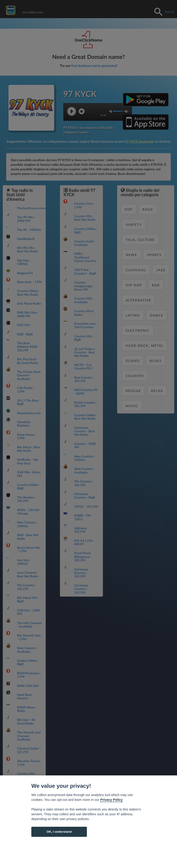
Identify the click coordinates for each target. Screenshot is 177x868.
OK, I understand (59, 832)
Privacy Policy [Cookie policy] (112, 800)
